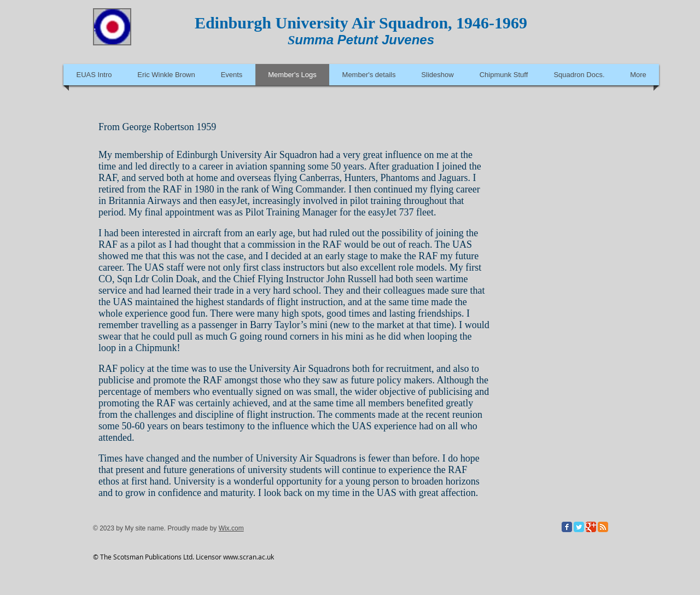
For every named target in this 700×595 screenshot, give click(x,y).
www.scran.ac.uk (249, 557)
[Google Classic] (591, 527)
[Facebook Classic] (567, 527)
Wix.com (231, 528)
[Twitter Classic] (579, 527)
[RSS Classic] (603, 527)
